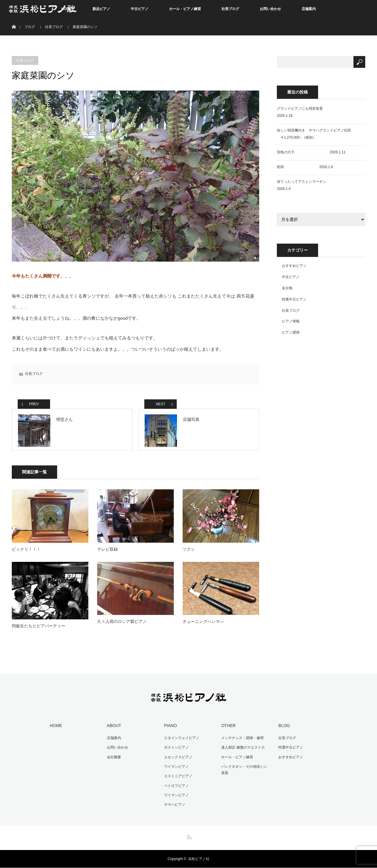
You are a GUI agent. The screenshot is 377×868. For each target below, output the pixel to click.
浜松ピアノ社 (199, 859)
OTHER (228, 727)
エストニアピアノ (178, 777)
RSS (188, 836)
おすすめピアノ (294, 266)
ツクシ (189, 551)
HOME (55, 727)
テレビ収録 (108, 551)
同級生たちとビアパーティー (39, 628)
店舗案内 (309, 9)
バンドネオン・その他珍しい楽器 (245, 771)
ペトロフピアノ (176, 786)
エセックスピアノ (178, 758)
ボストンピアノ (176, 749)
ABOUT (113, 727)
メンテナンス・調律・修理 (242, 740)
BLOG (283, 727)
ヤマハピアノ (174, 805)
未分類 (287, 288)
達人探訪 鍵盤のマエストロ (242, 749)
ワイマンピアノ (176, 768)
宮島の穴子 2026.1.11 (311, 152)
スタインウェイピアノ (181, 740)
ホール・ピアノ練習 (185, 9)
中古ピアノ (140, 9)
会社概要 (113, 758)
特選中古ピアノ (294, 299)
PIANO (170, 727)
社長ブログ (230, 9)
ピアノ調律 (291, 332)
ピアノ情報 (291, 321)
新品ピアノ (101, 9)
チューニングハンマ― (203, 624)
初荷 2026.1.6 (305, 167)
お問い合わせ (270, 9)
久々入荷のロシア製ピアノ (122, 624)
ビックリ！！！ (26, 551)
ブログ (30, 27)
